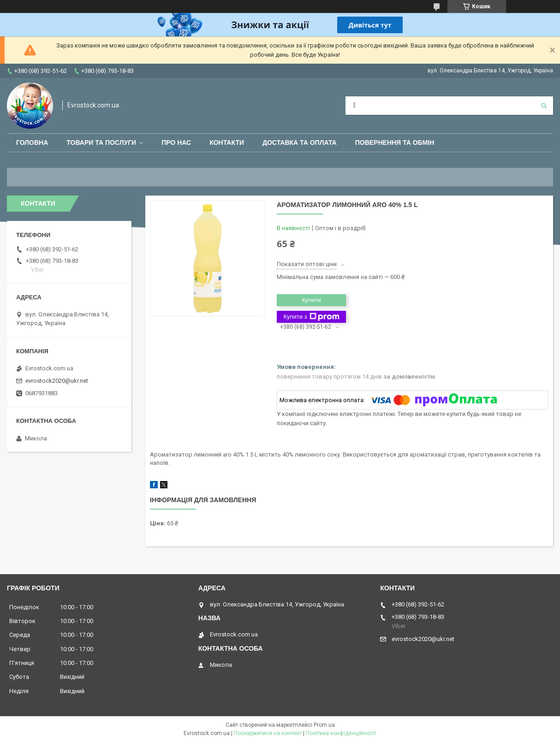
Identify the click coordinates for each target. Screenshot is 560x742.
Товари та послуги (101, 142)
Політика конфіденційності (341, 733)
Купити (311, 300)
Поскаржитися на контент (268, 733)
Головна (32, 142)
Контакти (227, 142)
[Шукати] (544, 106)
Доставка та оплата (300, 142)
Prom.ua (324, 725)
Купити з (311, 317)
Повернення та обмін (395, 142)
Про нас (176, 142)
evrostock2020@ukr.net (57, 381)
